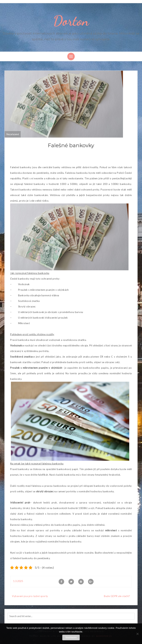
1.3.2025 (18, 581)
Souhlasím (71, 637)
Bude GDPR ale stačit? (117, 596)
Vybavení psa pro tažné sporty (30, 596)
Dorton (71, 21)
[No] (137, 634)
